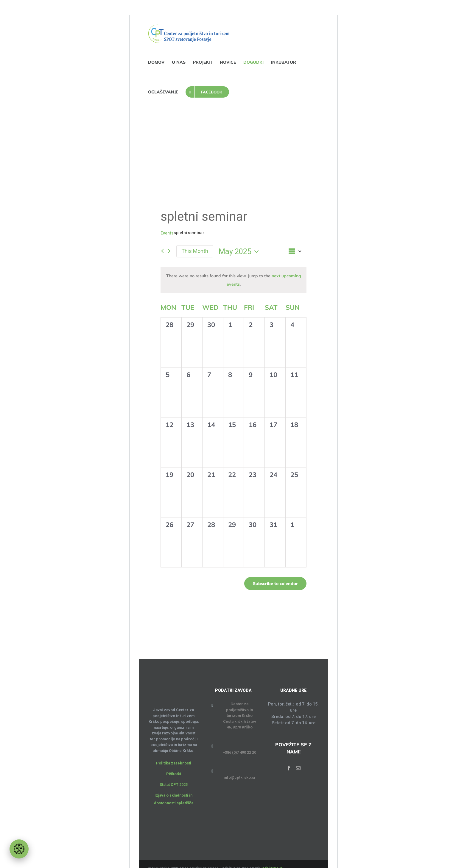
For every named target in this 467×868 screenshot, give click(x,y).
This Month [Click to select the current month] (195, 251)
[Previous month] (162, 251)
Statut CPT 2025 (174, 785)
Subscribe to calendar (275, 584)
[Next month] (169, 251)
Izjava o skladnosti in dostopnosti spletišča (174, 799)
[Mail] (298, 768)
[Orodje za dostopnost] (19, 849)
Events (167, 233)
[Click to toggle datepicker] (240, 251)
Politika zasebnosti (174, 763)
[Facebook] (289, 768)
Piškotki (174, 774)
